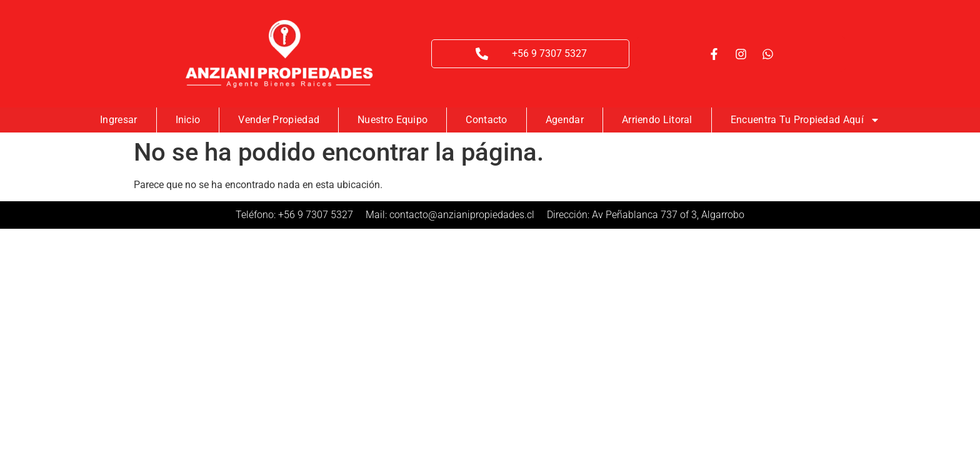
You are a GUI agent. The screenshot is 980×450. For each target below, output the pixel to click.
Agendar (565, 120)
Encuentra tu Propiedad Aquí (805, 120)
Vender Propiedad (279, 120)
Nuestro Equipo (392, 120)
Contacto (486, 120)
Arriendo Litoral (657, 120)
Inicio (188, 120)
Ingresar (118, 120)
